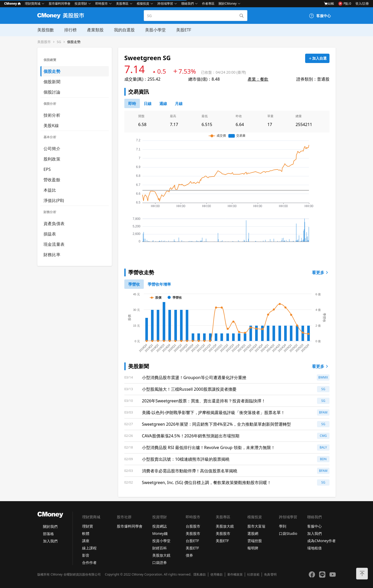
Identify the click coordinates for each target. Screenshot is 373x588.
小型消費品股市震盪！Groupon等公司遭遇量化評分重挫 (194, 377)
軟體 (86, 533)
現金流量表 (54, 244)
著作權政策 (235, 575)
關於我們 (50, 526)
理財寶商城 (33, 3)
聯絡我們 (188, 3)
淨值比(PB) (54, 200)
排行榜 (70, 30)
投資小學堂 (161, 541)
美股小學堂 (155, 30)
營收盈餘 (52, 180)
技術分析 (52, 115)
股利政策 (52, 159)
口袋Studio (288, 533)
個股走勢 (74, 42)
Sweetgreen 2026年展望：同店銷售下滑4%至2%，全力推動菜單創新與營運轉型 (216, 424)
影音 (86, 555)
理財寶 (88, 526)
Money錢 (160, 533)
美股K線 (51, 125)
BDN (323, 459)
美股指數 (46, 30)
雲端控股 (255, 541)
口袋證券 (160, 562)
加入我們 (50, 541)
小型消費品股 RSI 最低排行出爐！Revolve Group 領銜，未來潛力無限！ (209, 447)
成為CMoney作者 (321, 541)
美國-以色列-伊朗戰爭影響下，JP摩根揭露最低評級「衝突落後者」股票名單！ (213, 412)
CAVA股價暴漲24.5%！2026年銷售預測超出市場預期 (191, 436)
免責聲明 (270, 575)
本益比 (50, 190)
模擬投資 (143, 3)
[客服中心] (320, 16)
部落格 (48, 534)
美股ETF (184, 30)
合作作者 (89, 562)
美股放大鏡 (161, 555)
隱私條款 (200, 575)
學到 (283, 526)
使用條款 (217, 575)
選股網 (253, 533)
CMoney (12, 3)
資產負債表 (54, 223)
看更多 (321, 272)
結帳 (329, 4)
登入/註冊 (362, 3)
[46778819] (179, 103)
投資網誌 (160, 526)
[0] (132, 103)
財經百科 (160, 548)
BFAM (323, 412)
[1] (159, 284)
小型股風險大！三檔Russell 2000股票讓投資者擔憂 (189, 389)
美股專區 (122, 3)
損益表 (50, 234)
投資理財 (81, 3)
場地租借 (314, 548)
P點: (345, 4)
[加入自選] (317, 58)
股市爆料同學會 (60, 3)
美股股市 (44, 42)
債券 (189, 555)
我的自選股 (124, 30)
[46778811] (148, 103)
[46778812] (163, 103)
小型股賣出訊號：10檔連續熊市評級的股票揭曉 (186, 459)
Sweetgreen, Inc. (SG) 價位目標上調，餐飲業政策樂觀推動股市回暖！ (207, 482)
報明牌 (253, 548)
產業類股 (95, 30)
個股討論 (52, 92)
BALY (323, 447)
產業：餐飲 (258, 79)
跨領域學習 (165, 3)
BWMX (323, 377)
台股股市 (193, 526)
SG (59, 42)
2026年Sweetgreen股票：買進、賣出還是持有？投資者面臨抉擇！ (204, 401)
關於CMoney (228, 3)
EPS (47, 169)
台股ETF (192, 541)
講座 (86, 541)
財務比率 (52, 255)
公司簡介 (52, 149)
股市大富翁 (256, 526)
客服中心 (314, 526)
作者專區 (208, 3)
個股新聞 (52, 82)
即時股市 (102, 3)
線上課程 (89, 548)
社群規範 (253, 575)
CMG (323, 436)
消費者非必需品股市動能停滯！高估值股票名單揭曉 (190, 471)
